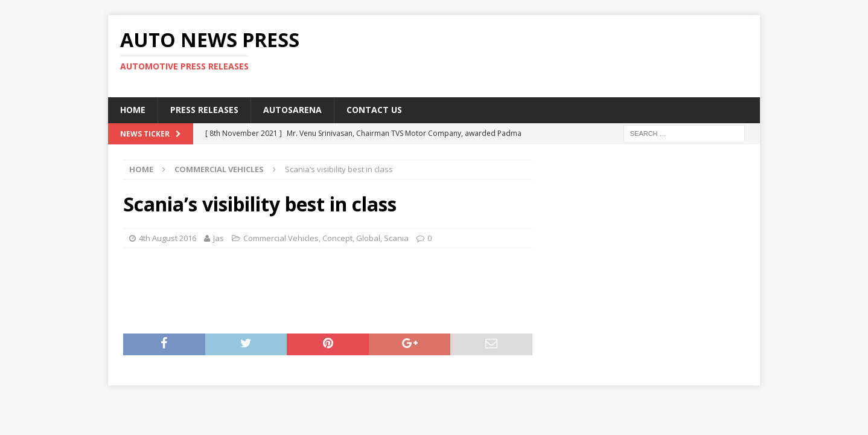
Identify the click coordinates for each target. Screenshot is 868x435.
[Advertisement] (550, 54)
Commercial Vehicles (281, 238)
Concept (337, 238)
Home (133, 110)
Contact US (374, 110)
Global (368, 238)
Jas (219, 238)
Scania (396, 238)
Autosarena (292, 110)
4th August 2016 (168, 238)
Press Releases (204, 110)
